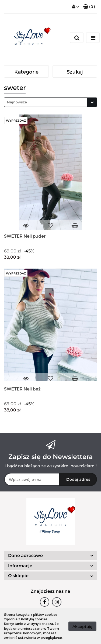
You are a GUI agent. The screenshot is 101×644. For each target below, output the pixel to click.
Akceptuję (82, 626)
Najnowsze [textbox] (17, 102)
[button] (89, 7)
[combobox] (50, 102)
